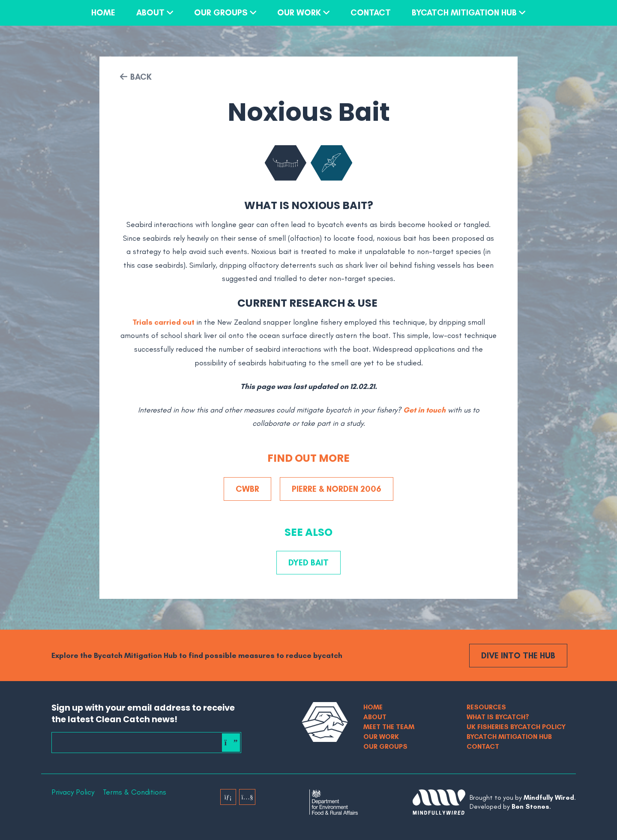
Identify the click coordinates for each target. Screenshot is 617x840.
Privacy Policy (73, 792)
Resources (486, 707)
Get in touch (424, 410)
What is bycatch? (498, 717)
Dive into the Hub (518, 655)
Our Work (299, 12)
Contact (371, 12)
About (150, 12)
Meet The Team (389, 727)
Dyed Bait (308, 562)
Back (141, 77)
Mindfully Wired (549, 797)
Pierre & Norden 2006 (337, 489)
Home (103, 12)
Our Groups (221, 12)
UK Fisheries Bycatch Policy (516, 727)
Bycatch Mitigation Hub (464, 12)
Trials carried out (163, 322)
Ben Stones (530, 806)
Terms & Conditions (135, 792)
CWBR (247, 489)
